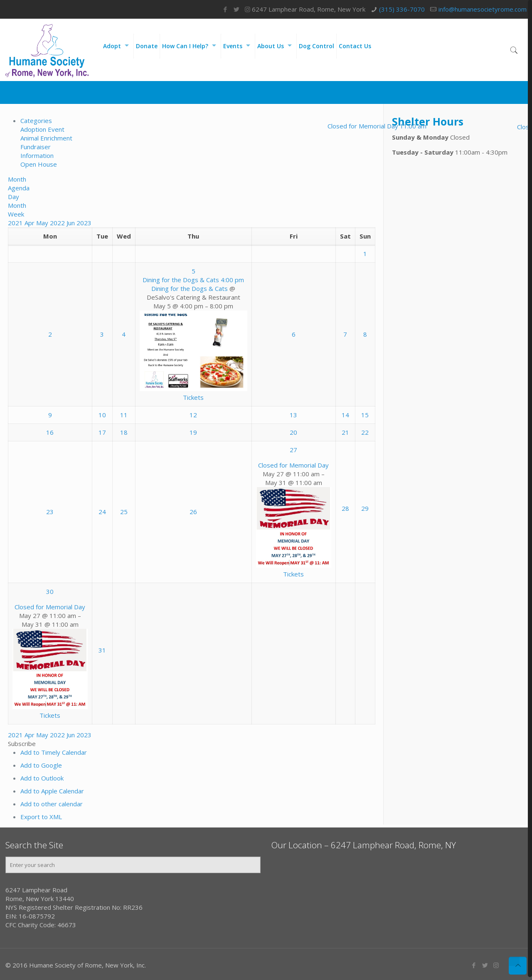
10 (102, 415)
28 (345, 508)
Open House (39, 164)
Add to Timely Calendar (54, 752)
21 (345, 432)
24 (102, 512)
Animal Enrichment (46, 138)
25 (124, 512)
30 (50, 591)
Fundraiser (36, 147)
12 (193, 415)
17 (102, 432)
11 (124, 415)
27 (293, 450)
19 (193, 432)
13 (293, 415)
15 (365, 415)
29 (365, 508)
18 (124, 432)
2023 (84, 223)
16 (50, 432)
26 (193, 512)
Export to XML (41, 817)
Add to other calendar (52, 804)
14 (345, 415)
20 (293, 432)
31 (102, 650)
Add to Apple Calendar (52, 791)
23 (50, 512)
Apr (30, 223)
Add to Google (41, 765)
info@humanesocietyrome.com (483, 9)
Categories (36, 121)
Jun (71, 223)
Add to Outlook (42, 778)
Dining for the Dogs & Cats (190, 288)
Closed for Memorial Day (293, 465)
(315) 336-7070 (402, 9)
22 (365, 432)
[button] (22, 744)
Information (37, 155)
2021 (16, 223)
